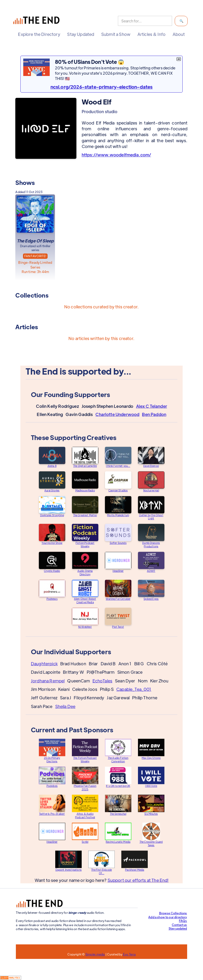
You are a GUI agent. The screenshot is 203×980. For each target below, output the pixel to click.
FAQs (183, 921)
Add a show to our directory (168, 917)
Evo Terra (129, 954)
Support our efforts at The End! (138, 885)
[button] (39, 34)
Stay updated (178, 928)
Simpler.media (95, 954)
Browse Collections (173, 913)
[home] (38, 21)
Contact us (179, 925)
